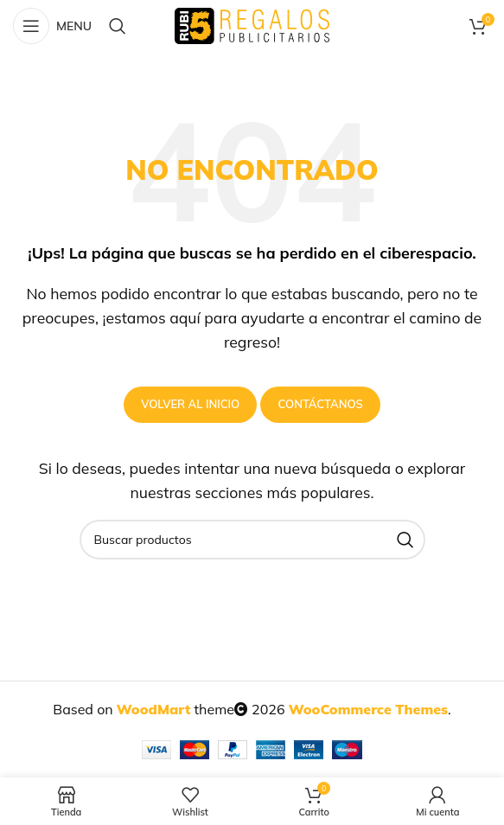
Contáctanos (320, 404)
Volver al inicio (190, 404)
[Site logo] (252, 24)
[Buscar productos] (118, 26)
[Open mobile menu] (52, 26)
